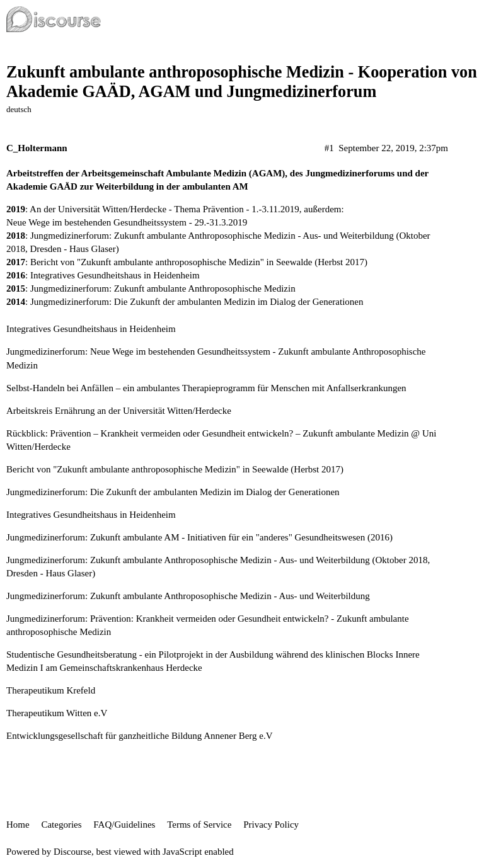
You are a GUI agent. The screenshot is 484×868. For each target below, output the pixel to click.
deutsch (19, 109)
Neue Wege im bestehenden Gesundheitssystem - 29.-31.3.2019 (127, 222)
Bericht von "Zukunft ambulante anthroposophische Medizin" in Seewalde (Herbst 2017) (199, 262)
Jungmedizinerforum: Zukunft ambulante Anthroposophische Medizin (163, 288)
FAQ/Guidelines (124, 825)
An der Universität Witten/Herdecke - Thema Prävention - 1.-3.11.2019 (164, 209)
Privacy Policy (271, 825)
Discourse (72, 852)
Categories (61, 825)
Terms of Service (199, 825)
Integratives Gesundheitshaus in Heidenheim (115, 275)
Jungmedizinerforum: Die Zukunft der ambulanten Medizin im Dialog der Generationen (197, 302)
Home (18, 825)
